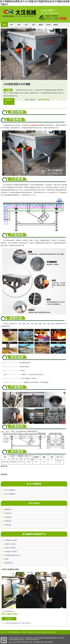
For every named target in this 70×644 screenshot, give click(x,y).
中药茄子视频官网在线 (14, 632)
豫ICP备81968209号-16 (32, 640)
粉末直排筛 (38, 632)
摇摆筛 (7, 559)
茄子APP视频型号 (10, 490)
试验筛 (54, 632)
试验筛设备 (8, 521)
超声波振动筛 (9, 563)
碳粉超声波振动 (47, 632)
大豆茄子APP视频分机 (28, 632)
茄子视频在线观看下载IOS (12, 555)
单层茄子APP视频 (10, 544)
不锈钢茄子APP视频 (11, 540)
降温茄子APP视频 (10, 548)
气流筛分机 (8, 513)
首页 (4, 25)
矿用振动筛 (8, 525)
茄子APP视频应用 (10, 494)
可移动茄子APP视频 (11, 552)
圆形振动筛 (8, 509)
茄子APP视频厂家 (27, 638)
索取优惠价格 (9, 101)
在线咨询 (9, 619)
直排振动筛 (8, 517)
